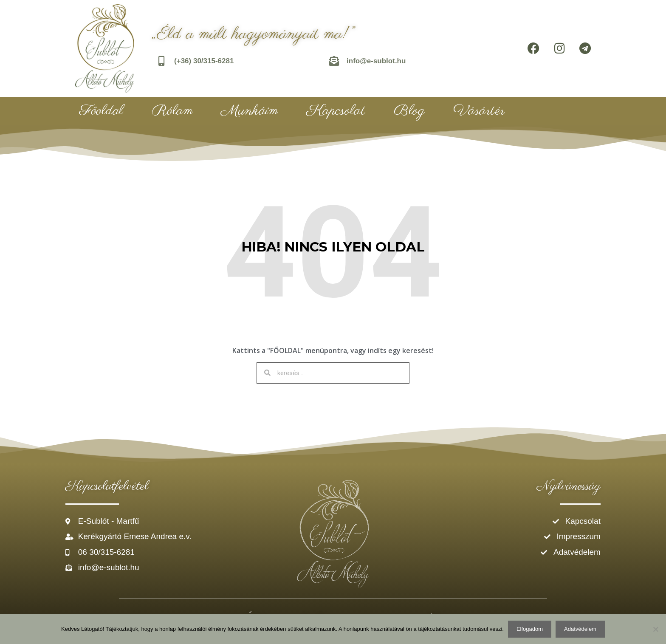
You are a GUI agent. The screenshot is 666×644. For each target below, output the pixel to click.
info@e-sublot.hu (377, 61)
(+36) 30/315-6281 (204, 61)
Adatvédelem (580, 629)
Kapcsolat (336, 111)
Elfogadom (530, 629)
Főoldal (102, 111)
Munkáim (250, 111)
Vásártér (479, 111)
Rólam (172, 111)
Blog (409, 111)
